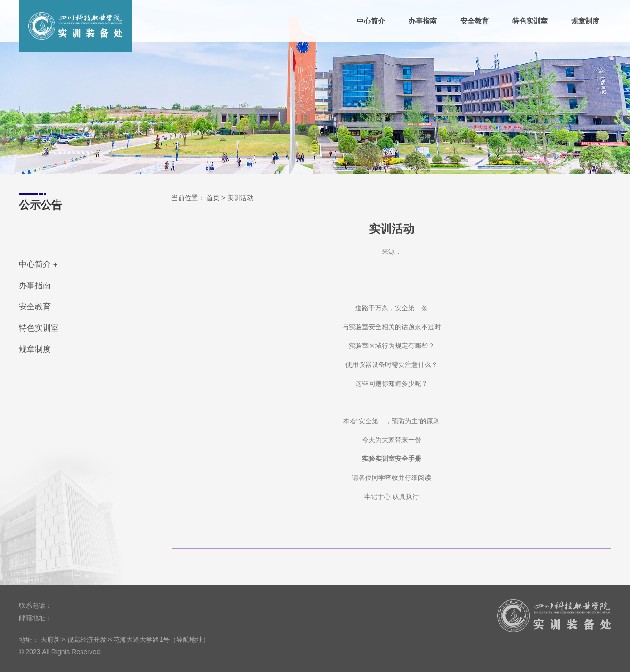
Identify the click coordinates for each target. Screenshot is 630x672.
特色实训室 (530, 21)
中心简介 (371, 21)
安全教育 (475, 21)
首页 (213, 198)
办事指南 (423, 21)
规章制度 (585, 21)
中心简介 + (38, 264)
